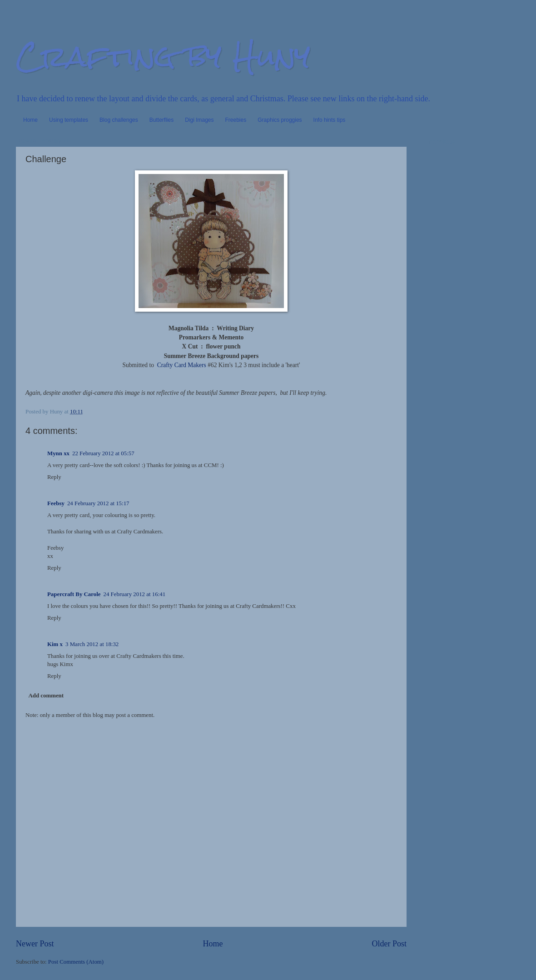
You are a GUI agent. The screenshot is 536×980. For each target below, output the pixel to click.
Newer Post (35, 944)
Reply (54, 477)
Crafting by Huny (163, 56)
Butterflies (161, 120)
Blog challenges (119, 120)
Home (30, 120)
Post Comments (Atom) (76, 962)
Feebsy (56, 503)
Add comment (46, 696)
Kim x (55, 644)
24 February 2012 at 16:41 (135, 594)
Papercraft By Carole (74, 594)
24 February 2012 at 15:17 (98, 503)
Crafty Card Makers (182, 365)
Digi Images (199, 120)
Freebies (236, 120)
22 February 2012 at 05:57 (103, 453)
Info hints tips (330, 120)
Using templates (69, 120)
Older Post (389, 944)
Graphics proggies (280, 120)
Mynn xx (58, 453)
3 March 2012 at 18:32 (92, 644)
